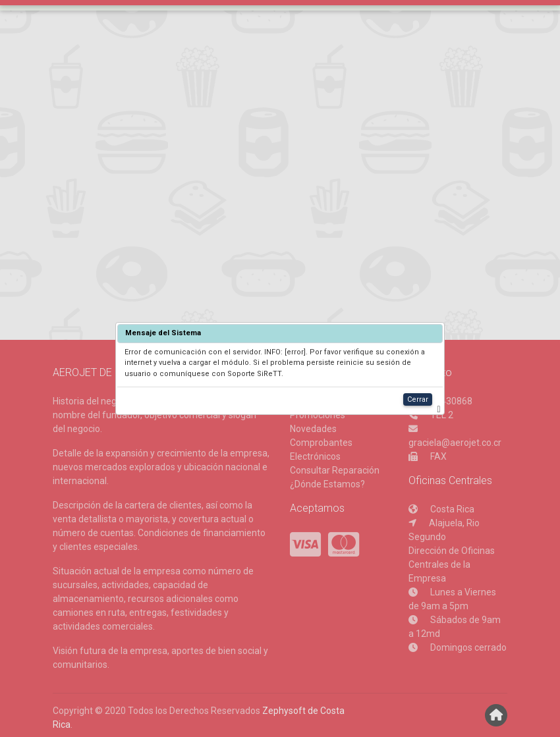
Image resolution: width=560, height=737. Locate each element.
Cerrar (418, 399)
